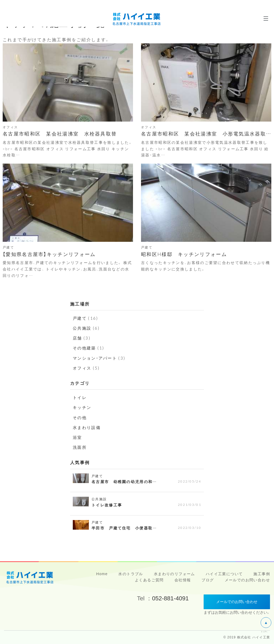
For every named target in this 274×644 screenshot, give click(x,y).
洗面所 (80, 447)
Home (102, 574)
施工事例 (262, 574)
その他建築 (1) (90, 348)
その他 (80, 417)
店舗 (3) (82, 338)
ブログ (208, 580)
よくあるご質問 (149, 580)
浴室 (78, 437)
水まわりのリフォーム (174, 574)
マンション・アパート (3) (101, 358)
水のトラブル (131, 574)
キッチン (83, 407)
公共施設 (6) (87, 328)
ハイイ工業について (224, 574)
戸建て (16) (86, 318)
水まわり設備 (87, 427)
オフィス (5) (87, 368)
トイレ (80, 397)
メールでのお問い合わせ (247, 580)
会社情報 (183, 580)
